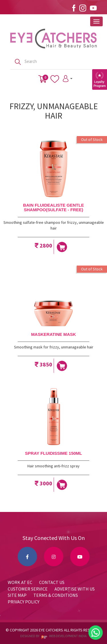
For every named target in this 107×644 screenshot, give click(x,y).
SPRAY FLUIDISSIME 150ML (53, 453)
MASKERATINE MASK (53, 334)
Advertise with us (75, 589)
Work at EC (20, 582)
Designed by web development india (53, 636)
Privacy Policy (24, 602)
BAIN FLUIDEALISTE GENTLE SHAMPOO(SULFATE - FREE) (53, 208)
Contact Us (52, 582)
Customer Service (28, 589)
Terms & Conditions (56, 595)
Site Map (17, 595)
